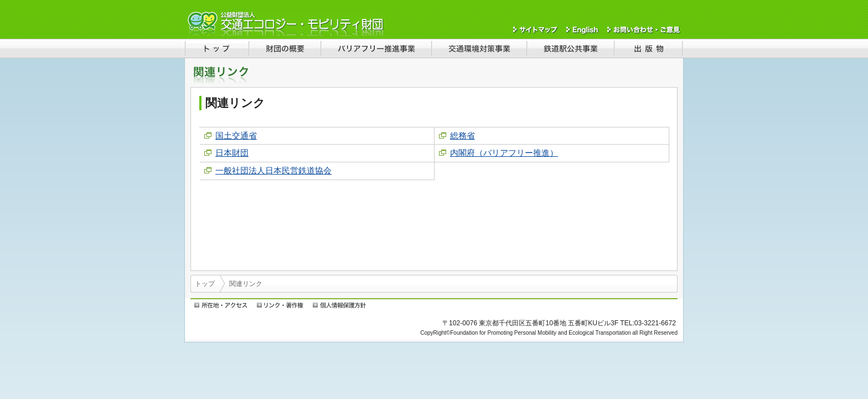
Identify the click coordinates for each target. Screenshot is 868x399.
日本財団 (232, 153)
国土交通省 (236, 135)
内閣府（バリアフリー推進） (504, 153)
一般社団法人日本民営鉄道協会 (273, 170)
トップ (205, 284)
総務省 (463, 135)
